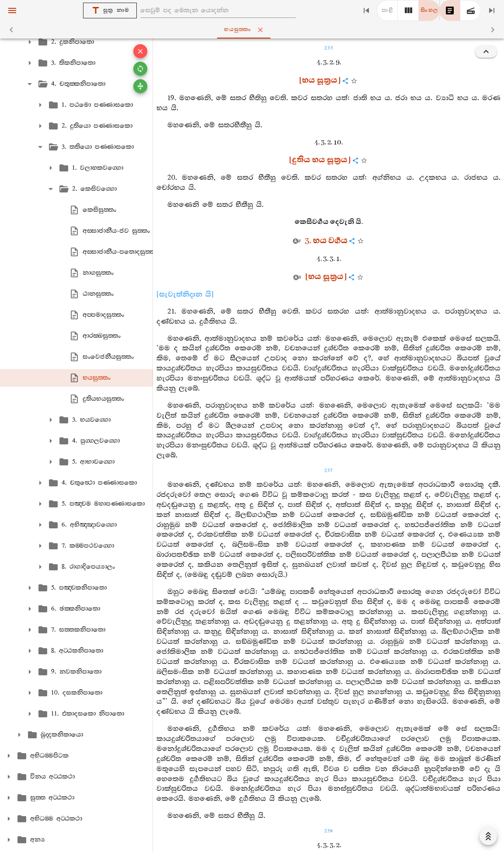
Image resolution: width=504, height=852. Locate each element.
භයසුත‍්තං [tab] (254, 30)
